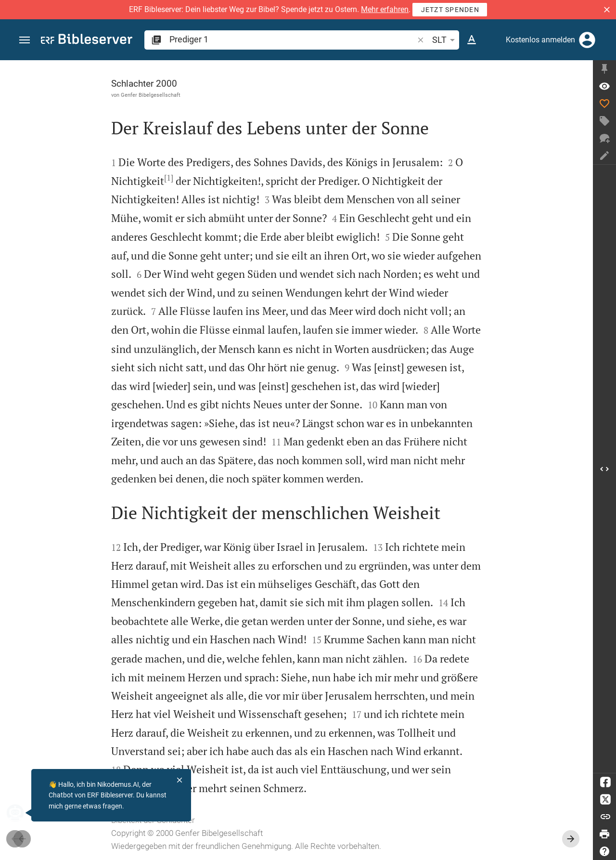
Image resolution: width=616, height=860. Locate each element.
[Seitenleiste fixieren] (604, 69)
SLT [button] (445, 40)
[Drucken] (604, 834)
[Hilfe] (604, 851)
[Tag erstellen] (604, 121)
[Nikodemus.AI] (22, 813)
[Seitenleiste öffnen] (604, 469)
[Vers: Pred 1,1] (604, 86)
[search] (292, 39)
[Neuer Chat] (604, 138)
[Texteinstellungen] (472, 40)
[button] (607, 10)
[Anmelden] (587, 40)
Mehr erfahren (385, 9)
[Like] (604, 104)
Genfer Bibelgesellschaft (151, 95)
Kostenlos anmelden (540, 40)
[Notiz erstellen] (604, 156)
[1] (169, 178)
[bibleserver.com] (87, 41)
